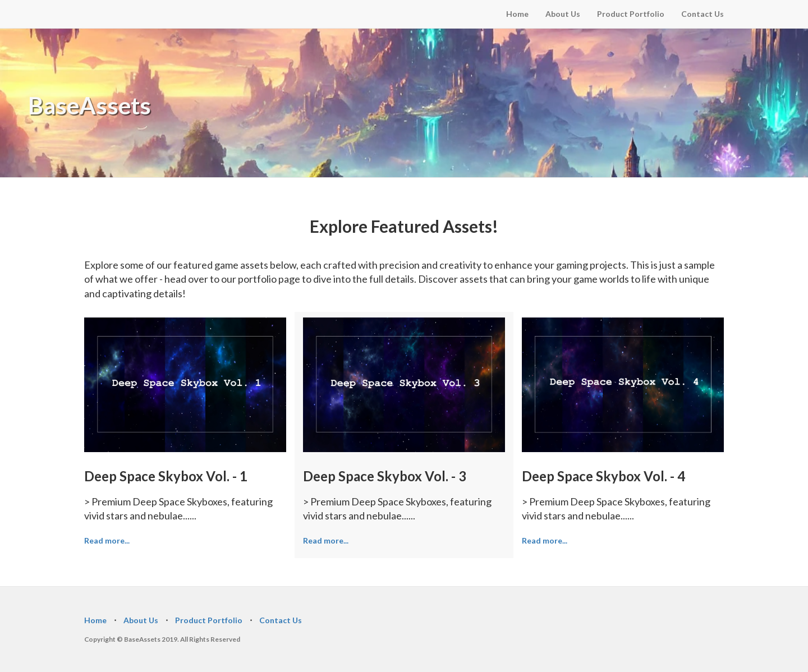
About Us (563, 14)
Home (517, 14)
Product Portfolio (631, 14)
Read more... (107, 540)
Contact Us (703, 14)
